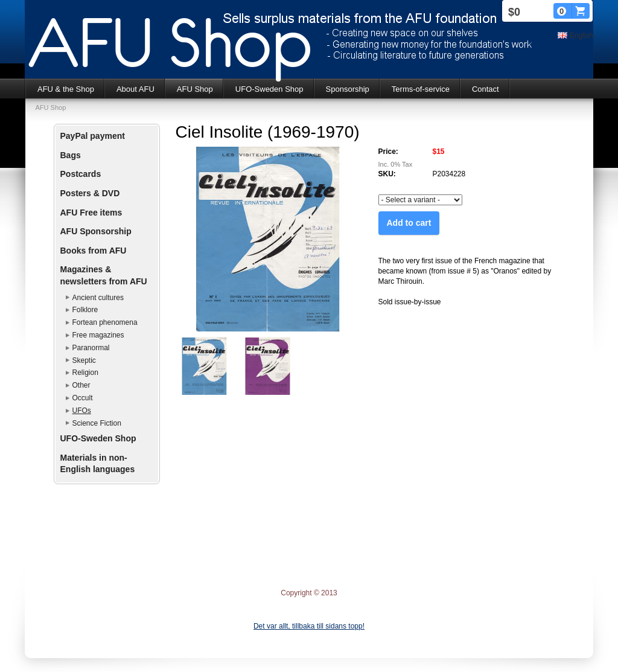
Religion (85, 373)
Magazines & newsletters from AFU (104, 275)
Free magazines (98, 335)
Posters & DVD (90, 193)
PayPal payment (93, 136)
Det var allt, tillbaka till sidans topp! (309, 626)
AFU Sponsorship (96, 231)
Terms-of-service (421, 89)
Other (81, 385)
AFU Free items (91, 213)
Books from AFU (94, 251)
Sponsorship (348, 89)
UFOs (82, 411)
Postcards (81, 174)
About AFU (135, 89)
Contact (486, 89)
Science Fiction (97, 423)
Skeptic (84, 360)
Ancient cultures (98, 298)
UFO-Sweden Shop (269, 89)
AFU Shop (195, 89)
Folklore (85, 310)
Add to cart (409, 223)
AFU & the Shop (66, 89)
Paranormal (91, 348)
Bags (71, 155)
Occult (83, 398)
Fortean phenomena (105, 322)
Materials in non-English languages (98, 464)
